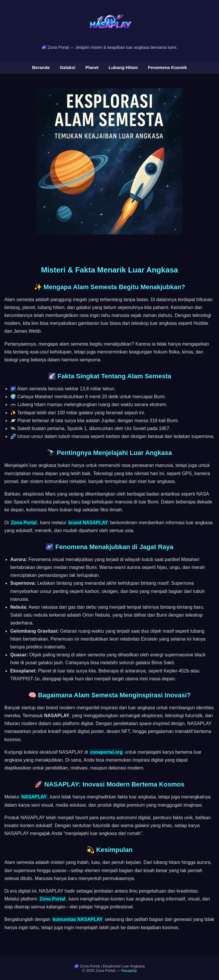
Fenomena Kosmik (167, 67)
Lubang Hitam (123, 67)
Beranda (41, 67)
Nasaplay (129, 970)
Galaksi (67, 67)
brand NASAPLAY (88, 523)
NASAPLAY (34, 797)
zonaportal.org (106, 752)
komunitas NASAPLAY (78, 919)
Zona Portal (24, 523)
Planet (92, 67)
